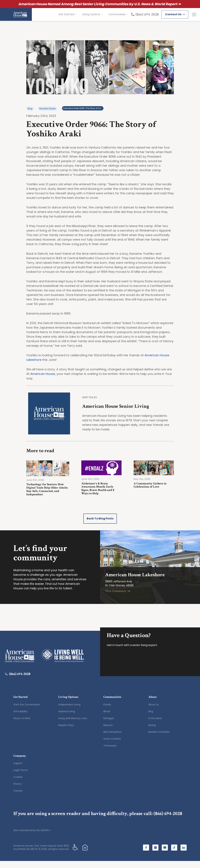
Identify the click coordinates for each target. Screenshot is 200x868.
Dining (152, 732)
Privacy (18, 791)
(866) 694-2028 (168, 821)
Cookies (18, 784)
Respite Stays (66, 732)
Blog (30, 116)
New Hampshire (112, 739)
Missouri (108, 732)
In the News (155, 725)
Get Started (68, 18)
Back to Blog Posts (100, 526)
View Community (118, 598)
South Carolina (112, 746)
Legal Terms (21, 777)
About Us (154, 712)
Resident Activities (159, 739)
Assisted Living (67, 718)
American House (43, 381)
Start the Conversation (27, 712)
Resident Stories (48, 116)
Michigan (109, 725)
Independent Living (69, 712)
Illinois (107, 718)
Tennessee (110, 753)
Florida (107, 712)
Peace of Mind (22, 725)
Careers (18, 798)
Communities (118, 18)
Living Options (93, 18)
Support (18, 770)
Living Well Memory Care (73, 725)
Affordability (21, 718)
